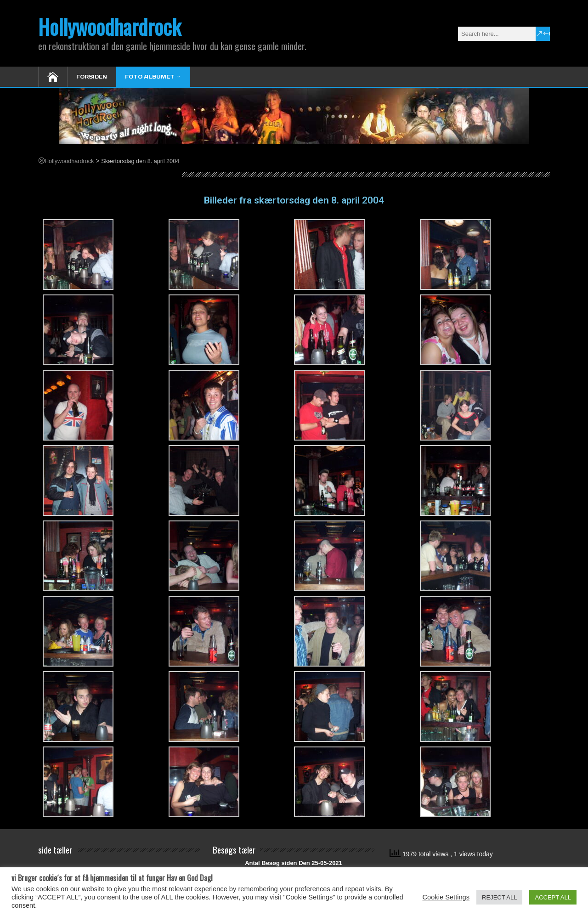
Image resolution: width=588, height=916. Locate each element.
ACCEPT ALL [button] (553, 897)
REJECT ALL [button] (499, 897)
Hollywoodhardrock (110, 26)
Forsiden (92, 77)
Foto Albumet (150, 77)
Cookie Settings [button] (446, 897)
